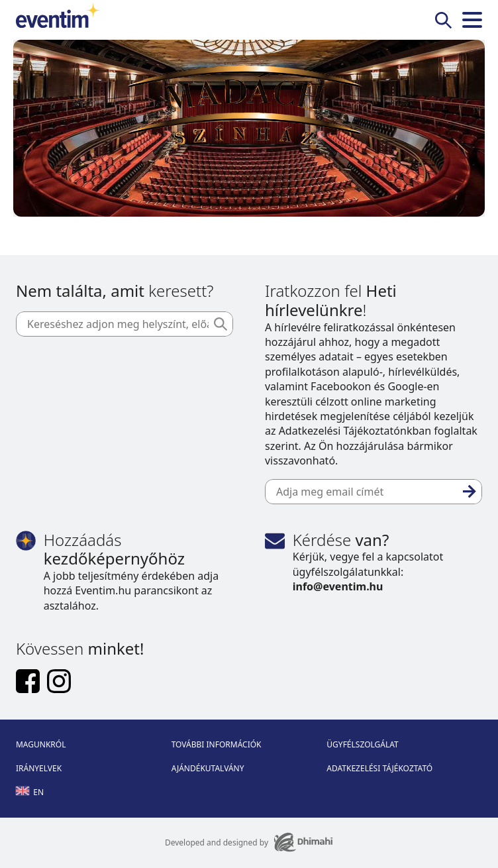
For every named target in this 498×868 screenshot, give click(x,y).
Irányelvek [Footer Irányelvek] (39, 768)
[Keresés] (221, 324)
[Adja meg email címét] (373, 492)
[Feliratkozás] (470, 492)
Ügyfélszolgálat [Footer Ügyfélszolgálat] (362, 744)
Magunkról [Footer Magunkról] (41, 744)
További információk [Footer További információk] (217, 744)
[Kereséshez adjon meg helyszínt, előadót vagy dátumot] (124, 324)
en (30, 792)
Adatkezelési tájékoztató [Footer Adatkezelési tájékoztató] (379, 768)
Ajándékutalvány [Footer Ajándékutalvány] (208, 768)
